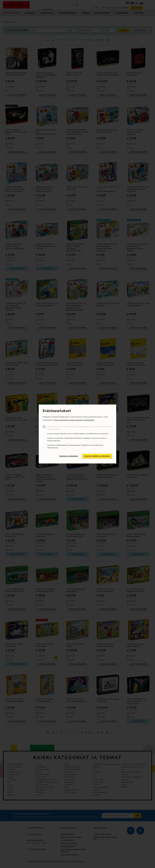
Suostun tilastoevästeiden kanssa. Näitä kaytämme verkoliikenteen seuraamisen (78, 434)
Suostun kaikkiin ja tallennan (97, 456)
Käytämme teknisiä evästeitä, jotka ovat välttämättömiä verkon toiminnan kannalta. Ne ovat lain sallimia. (80, 428)
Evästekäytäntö (89, 420)
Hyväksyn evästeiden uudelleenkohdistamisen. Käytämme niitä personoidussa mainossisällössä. (77, 439)
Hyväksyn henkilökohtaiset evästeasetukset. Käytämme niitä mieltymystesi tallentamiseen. (75, 446)
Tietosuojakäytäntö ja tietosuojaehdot (68, 420)
